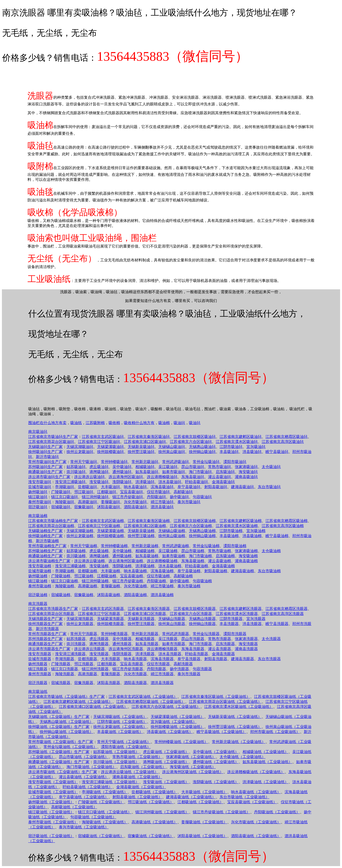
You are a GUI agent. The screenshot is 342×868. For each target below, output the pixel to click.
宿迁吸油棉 (38, 595)
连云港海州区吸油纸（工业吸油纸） (193, 772)
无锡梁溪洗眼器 (110, 619)
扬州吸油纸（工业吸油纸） (51, 802)
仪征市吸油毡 (158, 492)
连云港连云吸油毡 (89, 477)
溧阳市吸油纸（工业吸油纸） (126, 747)
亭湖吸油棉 (65, 571)
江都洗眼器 (107, 664)
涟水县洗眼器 (170, 654)
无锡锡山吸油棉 (172, 531)
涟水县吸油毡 (170, 482)
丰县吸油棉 (229, 536)
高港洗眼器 (88, 674)
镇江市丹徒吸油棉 (128, 581)
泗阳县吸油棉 (135, 595)
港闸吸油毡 (99, 472)
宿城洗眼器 (61, 683)
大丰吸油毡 (110, 487)
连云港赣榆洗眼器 (162, 649)
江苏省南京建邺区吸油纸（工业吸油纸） (78, 702)
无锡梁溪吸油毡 (110, 447)
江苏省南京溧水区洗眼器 (237, 614)
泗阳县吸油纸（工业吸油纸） (256, 836)
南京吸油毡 (38, 432)
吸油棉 (164, 423)
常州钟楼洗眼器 (114, 634)
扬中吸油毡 (179, 497)
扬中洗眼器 (179, 669)
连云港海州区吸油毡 (126, 477)
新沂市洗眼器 (47, 629)
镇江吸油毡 (38, 497)
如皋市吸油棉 (174, 556)
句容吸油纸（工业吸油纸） (93, 817)
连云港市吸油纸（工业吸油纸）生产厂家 (63, 772)
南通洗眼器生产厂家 (45, 644)
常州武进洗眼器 (176, 634)
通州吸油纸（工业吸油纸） (216, 762)
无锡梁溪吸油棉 (110, 531)
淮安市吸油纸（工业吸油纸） (53, 782)
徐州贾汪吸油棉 (141, 536)
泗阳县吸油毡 (135, 507)
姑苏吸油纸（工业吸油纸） (116, 752)
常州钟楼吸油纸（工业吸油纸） (181, 742)
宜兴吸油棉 (256, 531)
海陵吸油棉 (65, 586)
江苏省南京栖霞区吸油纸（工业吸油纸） (151, 702)
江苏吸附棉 (95, 423)
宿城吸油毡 (61, 507)
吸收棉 (114, 423)
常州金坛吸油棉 (206, 546)
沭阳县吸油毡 (109, 507)
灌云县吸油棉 (220, 561)
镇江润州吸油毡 (95, 497)
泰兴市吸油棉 (189, 586)
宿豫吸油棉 (84, 595)
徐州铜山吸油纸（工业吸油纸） (66, 732)
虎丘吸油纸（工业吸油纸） (166, 752)
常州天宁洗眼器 (84, 634)
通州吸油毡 (122, 472)
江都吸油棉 (107, 576)
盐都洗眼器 (88, 659)
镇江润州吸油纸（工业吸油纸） (162, 812)
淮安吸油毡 (99, 482)
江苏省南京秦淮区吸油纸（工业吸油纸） (216, 697)
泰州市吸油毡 (40, 502)
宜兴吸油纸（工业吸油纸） (174, 722)
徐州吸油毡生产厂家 (45, 452)
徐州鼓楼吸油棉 (110, 536)
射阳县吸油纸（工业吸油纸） (137, 797)
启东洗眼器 (225, 644)
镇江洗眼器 (38, 669)
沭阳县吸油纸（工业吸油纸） (202, 836)
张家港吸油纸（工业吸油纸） (191, 757)
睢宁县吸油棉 (277, 536)
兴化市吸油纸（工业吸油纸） (256, 822)
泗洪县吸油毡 (162, 507)
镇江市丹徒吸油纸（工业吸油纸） (221, 812)
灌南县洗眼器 (246, 649)
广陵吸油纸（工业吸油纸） (101, 802)
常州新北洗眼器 (145, 634)
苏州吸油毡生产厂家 (45, 467)
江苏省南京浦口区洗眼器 (145, 614)
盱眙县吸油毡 (197, 482)
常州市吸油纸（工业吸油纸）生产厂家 (61, 742)
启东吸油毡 (225, 472)
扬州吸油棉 (38, 576)
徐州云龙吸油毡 (80, 452)
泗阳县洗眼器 (135, 683)
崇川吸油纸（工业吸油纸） (116, 762)
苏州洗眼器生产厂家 (45, 639)
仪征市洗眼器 (158, 664)
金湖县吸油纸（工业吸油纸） (141, 787)
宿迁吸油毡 (38, 507)
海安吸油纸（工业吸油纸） (193, 767)
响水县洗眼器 (135, 659)
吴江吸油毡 (168, 467)
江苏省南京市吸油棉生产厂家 (53, 521)
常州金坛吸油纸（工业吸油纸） (70, 747)
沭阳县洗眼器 (109, 683)
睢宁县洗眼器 (277, 624)
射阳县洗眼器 (216, 659)
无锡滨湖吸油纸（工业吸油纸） (120, 717)
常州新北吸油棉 (145, 546)
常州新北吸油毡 (145, 462)
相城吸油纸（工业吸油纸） (265, 752)
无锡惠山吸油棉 (202, 531)
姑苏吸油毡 (76, 467)
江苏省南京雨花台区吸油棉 (51, 526)
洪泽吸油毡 (145, 482)
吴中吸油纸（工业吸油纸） (216, 752)
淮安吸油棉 (99, 566)
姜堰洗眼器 (110, 674)
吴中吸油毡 (122, 467)
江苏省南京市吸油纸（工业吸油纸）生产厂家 (66, 697)
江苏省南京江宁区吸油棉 (99, 526)
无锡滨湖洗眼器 (80, 619)
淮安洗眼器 (99, 654)
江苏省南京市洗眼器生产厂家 (53, 609)
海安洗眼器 (248, 644)
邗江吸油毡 (84, 492)
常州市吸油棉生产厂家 (47, 546)
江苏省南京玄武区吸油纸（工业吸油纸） (143, 697)
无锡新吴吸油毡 (141, 447)
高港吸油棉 (88, 586)
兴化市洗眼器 (135, 674)
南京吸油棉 (38, 516)
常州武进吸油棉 (176, 546)
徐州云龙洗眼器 (80, 624)
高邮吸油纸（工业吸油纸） (74, 807)
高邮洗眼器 (183, 664)
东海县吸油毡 (193, 477)
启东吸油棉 (225, 556)
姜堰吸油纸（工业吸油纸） (204, 822)
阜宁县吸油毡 (189, 487)
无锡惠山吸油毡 (202, 447)
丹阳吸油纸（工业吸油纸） (277, 812)
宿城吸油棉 (61, 595)
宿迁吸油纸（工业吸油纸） (51, 836)
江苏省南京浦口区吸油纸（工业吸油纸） (93, 707)
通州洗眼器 (122, 644)
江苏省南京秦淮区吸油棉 (149, 521)
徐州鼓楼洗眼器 (110, 624)
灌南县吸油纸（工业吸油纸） (137, 777)
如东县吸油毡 (147, 472)
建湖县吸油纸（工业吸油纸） (191, 797)
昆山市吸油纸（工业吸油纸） (84, 757)
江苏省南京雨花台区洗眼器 (51, 614)
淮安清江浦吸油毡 (70, 482)
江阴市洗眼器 (231, 619)
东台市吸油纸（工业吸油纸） (244, 797)
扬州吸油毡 (38, 492)
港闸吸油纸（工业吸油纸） (166, 762)
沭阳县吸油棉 (109, 595)
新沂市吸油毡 (47, 457)
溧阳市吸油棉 (235, 546)
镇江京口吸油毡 (65, 497)
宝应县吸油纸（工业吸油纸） (252, 802)
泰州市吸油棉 (40, 586)
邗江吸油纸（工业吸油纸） (151, 802)
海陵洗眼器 (65, 674)
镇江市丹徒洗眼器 (128, 669)
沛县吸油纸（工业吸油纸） (170, 732)
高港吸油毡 (88, 502)
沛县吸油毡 (252, 452)
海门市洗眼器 (200, 644)
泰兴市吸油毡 (189, 502)
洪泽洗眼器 (145, 654)
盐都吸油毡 (88, 487)
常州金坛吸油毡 (206, 462)
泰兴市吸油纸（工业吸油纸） (84, 827)
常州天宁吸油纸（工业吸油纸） (124, 742)
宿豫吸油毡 (84, 507)
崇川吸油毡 (76, 472)
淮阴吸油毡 (122, 482)
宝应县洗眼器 (132, 664)
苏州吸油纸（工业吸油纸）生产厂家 (59, 752)
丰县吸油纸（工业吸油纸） (120, 732)
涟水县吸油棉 (170, 566)
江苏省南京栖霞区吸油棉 (287, 521)
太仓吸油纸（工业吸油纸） (243, 757)
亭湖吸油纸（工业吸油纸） (105, 792)
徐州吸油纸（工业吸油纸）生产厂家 (59, 727)
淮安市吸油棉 (40, 566)
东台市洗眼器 (269, 659)
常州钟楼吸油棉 (114, 546)
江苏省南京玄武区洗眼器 (103, 609)
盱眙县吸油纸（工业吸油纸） (88, 787)
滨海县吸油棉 (162, 571)
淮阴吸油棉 (122, 566)
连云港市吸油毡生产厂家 (49, 477)
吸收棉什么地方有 (139, 423)
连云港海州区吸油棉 (126, 561)
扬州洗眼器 (38, 664)
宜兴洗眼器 (256, 619)
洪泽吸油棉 (145, 566)
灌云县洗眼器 (220, 649)
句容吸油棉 (202, 581)
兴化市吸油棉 (135, 586)
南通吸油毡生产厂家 (45, 472)
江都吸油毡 (107, 492)
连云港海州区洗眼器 (126, 649)
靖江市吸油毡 (162, 502)
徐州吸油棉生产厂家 (45, 536)
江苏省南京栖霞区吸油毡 (287, 437)
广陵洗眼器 (61, 664)
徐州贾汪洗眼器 (141, 624)
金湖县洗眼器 (223, 654)
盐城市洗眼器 (40, 659)
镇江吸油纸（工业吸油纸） (51, 812)
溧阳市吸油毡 (235, 462)
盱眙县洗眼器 (197, 654)
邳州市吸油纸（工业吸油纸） (275, 732)
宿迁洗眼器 (38, 683)
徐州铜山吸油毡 (202, 452)
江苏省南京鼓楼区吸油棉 (195, 521)
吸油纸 (76, 423)
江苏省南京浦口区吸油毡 (145, 442)
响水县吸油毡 (135, 487)
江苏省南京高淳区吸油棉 (283, 526)
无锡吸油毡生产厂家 (45, 447)
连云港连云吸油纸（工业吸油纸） (130, 772)
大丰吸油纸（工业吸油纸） (204, 792)
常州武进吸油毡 (176, 462)
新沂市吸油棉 (47, 541)
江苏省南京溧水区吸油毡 (237, 442)
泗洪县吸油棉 (162, 595)
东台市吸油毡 (269, 487)
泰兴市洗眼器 (189, 674)
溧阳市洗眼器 (235, 634)
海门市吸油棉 (200, 556)
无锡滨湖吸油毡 (80, 447)
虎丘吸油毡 (99, 467)
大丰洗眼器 (110, 659)
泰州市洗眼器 (40, 674)
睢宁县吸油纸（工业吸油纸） (221, 732)
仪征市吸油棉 (158, 576)
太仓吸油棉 (271, 551)
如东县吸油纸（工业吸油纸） (267, 762)
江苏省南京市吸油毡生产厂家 (53, 437)
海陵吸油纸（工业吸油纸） (105, 822)
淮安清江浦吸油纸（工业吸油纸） (110, 782)
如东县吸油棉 (147, 556)
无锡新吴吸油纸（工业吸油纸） (235, 717)
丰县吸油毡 (229, 452)
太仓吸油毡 (271, 467)
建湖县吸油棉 (243, 571)
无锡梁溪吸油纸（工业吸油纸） (177, 717)
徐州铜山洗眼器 (202, 624)
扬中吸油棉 (179, 581)
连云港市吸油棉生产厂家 (49, 561)
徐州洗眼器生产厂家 (45, 624)
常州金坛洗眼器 (206, 634)
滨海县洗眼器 (162, 659)
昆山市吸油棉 (193, 551)
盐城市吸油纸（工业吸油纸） (53, 792)
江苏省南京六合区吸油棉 (191, 526)
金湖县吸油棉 (223, 566)
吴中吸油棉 (122, 551)
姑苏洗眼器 (76, 639)
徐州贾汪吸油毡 (141, 452)
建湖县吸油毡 (243, 487)
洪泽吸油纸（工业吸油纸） (265, 782)
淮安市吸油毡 (40, 482)
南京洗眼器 (38, 604)
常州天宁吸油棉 (84, 546)
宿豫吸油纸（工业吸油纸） (151, 836)
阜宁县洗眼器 (189, 659)
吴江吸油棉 (168, 551)
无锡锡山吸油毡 (172, 447)
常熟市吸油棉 (220, 551)
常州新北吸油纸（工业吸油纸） (239, 742)
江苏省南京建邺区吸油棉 (241, 521)
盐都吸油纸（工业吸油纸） (154, 792)
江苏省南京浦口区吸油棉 (145, 526)
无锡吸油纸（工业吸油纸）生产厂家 (59, 717)
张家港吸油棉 (246, 551)
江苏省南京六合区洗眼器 (191, 614)
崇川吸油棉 (76, 556)
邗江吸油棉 (84, 576)
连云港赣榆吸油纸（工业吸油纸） (256, 772)
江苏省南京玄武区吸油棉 (103, 521)
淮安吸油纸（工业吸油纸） (166, 782)
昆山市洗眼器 (193, 639)
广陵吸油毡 (61, 492)
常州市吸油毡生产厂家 (47, 462)
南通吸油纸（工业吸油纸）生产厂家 (59, 762)
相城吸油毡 (145, 467)
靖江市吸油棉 (162, 586)
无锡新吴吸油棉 (141, 531)
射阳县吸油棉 (216, 571)
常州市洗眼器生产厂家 (47, 634)
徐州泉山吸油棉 (172, 536)
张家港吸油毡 (246, 467)
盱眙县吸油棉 (197, 566)
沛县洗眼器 (252, 624)
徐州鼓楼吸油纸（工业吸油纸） (177, 727)
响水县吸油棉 (135, 571)
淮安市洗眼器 (40, 654)
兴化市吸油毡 (135, 502)
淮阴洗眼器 (122, 654)
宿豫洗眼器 (84, 683)
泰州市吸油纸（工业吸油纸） (53, 822)
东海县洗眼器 (193, 649)
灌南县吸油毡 (246, 477)
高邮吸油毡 (183, 492)
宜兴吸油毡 (256, 447)
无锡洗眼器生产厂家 (45, 619)
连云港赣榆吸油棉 (162, 561)
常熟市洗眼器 (220, 639)
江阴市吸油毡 (231, 447)
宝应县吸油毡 (132, 492)
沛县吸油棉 (252, 536)
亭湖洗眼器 (65, 659)
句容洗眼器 (202, 669)
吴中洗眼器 (122, 639)
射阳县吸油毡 (216, 487)
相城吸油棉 (145, 551)
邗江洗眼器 (84, 664)
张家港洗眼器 (246, 639)
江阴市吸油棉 (231, 531)
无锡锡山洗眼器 (172, 619)
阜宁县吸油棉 (189, 571)
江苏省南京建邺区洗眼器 (241, 609)
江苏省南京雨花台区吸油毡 (51, 442)
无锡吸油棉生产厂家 (45, 531)
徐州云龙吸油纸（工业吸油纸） (120, 727)
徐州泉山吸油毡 (172, 452)
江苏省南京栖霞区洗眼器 (287, 609)
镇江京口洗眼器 (65, 669)
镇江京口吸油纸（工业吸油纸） (105, 812)
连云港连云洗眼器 (89, 649)
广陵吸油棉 (61, 576)
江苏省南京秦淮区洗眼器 (149, 609)
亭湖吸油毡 (65, 487)
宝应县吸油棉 (132, 576)
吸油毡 (179, 423)
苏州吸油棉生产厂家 (45, 551)
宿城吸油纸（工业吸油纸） (101, 836)
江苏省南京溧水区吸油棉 (237, 526)
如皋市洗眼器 (174, 644)
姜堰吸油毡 (110, 502)
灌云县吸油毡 (220, 477)
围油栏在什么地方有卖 (47, 423)
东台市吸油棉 (269, 571)
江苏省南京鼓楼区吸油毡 (195, 437)
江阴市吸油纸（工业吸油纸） (122, 722)
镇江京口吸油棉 (65, 581)
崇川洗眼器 (76, 644)
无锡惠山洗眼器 (202, 619)
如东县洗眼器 (147, 644)
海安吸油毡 (248, 472)
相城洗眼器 (145, 639)
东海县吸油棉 (193, 561)
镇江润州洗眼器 (95, 669)
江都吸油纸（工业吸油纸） (200, 802)
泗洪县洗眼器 (162, 683)
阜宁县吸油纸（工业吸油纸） (84, 797)
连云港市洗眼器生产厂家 (49, 649)
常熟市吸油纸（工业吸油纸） (137, 757)
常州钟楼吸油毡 (114, 462)
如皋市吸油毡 (174, 472)
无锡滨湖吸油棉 (80, 531)
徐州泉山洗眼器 (172, 624)
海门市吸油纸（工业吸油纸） (91, 767)
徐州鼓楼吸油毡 (110, 452)
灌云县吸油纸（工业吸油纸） (84, 777)
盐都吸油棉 (88, 571)
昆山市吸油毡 (193, 467)
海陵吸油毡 (65, 502)
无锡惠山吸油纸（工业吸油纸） (66, 722)
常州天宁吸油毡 (84, 462)
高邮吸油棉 (183, 576)
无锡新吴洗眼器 (141, 619)
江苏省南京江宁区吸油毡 (99, 442)
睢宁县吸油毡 (277, 452)
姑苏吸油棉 (76, 551)
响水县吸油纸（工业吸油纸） (256, 792)
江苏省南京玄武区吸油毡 (103, 437)
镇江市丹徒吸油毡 (128, 497)
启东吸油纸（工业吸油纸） (143, 767)
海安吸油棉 (248, 556)
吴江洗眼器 (168, 639)
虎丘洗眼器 (99, 639)
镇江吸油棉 (38, 581)
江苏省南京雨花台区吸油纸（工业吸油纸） (225, 702)
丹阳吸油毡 (156, 497)
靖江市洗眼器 (162, 674)
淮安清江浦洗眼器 (70, 654)
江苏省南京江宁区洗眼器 (99, 614)
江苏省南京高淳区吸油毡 (283, 442)
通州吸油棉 (122, 556)
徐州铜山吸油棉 (202, 536)
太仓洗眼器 (271, 639)
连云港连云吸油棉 (89, 561)
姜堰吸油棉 (110, 586)
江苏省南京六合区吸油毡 (191, 442)
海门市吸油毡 (200, 472)
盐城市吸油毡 (40, 487)
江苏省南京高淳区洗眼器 (283, 614)
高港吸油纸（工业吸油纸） (154, 822)
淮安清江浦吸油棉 (70, 566)
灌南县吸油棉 (246, 561)
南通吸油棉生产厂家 (45, 556)
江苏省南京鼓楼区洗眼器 (195, 609)
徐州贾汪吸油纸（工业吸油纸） (235, 727)
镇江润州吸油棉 (95, 581)
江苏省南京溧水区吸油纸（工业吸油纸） (239, 707)
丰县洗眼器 (229, 624)
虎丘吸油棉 (99, 551)
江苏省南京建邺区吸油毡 (241, 437)
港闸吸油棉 (99, 556)
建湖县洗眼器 (243, 659)
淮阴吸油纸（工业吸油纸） (216, 782)
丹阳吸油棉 (156, 581)
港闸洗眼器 (99, 644)
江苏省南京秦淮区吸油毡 (149, 437)
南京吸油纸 (38, 692)
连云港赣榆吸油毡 (162, 477)
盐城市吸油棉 (40, 571)
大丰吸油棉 (110, 571)
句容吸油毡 (202, 497)
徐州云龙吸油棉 (80, 536)
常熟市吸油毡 (220, 467)
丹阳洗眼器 (156, 669)
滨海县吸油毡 (162, 487)
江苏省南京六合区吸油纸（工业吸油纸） (166, 707)
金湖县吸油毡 (223, 482)
